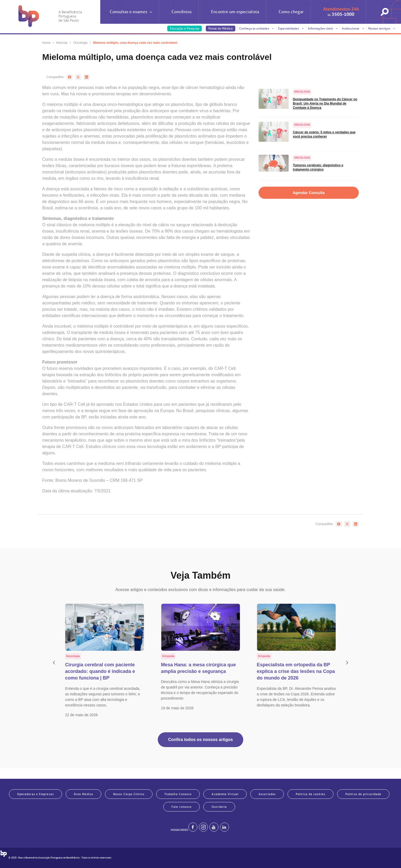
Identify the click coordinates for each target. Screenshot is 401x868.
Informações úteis (323, 29)
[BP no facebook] (193, 827)
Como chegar (291, 12)
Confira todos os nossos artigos (200, 740)
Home (46, 43)
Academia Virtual (225, 794)
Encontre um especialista (235, 12)
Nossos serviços (382, 29)
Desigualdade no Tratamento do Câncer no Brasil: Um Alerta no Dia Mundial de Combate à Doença (325, 103)
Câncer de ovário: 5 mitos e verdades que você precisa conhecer (324, 134)
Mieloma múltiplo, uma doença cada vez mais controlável (135, 43)
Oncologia (80, 43)
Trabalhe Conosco (178, 794)
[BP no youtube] (214, 827)
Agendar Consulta (309, 193)
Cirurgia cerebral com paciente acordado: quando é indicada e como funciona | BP (100, 671)
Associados (267, 794)
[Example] (203, 827)
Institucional (353, 29)
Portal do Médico (221, 29)
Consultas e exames (131, 16)
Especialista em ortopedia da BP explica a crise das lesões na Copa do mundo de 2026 (296, 671)
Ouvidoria (219, 807)
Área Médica (83, 794)
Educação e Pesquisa (185, 29)
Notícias (62, 43)
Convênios (182, 12)
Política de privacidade (363, 794)
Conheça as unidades (257, 29)
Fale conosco (182, 807)
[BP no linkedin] (225, 827)
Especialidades (291, 29)
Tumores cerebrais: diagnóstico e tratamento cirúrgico (318, 167)
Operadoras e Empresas (35, 794)
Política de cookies (311, 794)
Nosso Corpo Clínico (129, 794)
